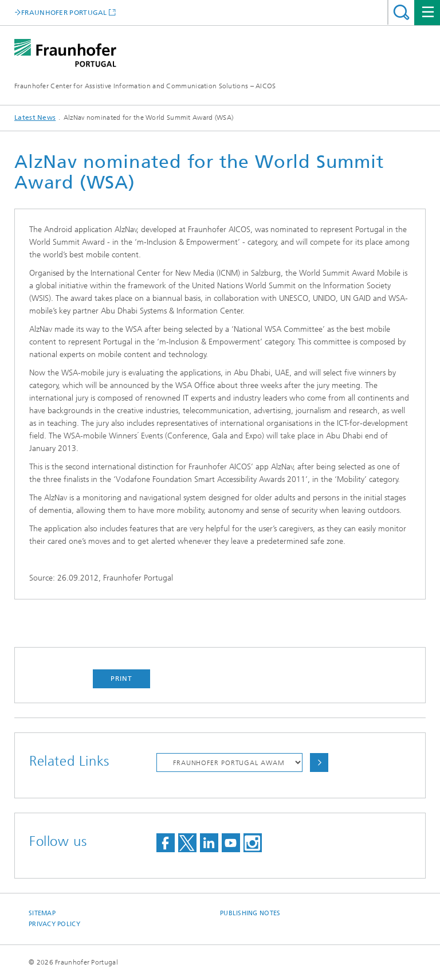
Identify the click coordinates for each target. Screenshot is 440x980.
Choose (319, 763)
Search (401, 12)
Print (121, 679)
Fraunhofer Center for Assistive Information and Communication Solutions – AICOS (145, 86)
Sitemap (42, 913)
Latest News (35, 117)
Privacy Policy (54, 924)
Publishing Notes (250, 913)
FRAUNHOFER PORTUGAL (64, 12)
